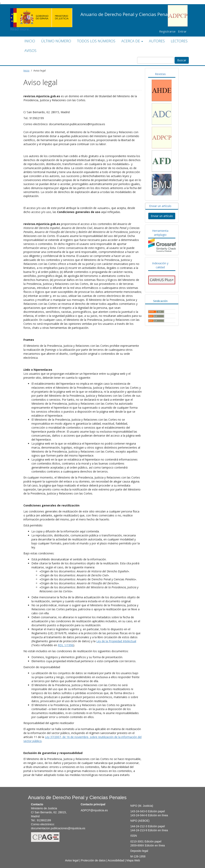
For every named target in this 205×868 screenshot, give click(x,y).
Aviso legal (72, 860)
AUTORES (157, 41)
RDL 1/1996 (66, 645)
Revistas (160, 74)
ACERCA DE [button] (132, 41)
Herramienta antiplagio (160, 233)
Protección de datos (93, 860)
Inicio (26, 71)
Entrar (182, 31)
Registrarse (167, 31)
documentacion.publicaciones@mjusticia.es (58, 828)
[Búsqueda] (155, 60)
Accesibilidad (116, 860)
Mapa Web (133, 860)
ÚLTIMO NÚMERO (56, 41)
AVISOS (30, 51)
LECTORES (179, 41)
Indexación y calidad (160, 265)
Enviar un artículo (160, 206)
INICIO (30, 41)
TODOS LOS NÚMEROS (96, 41)
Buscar (182, 60)
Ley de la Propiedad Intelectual (116, 641)
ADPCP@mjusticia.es (94, 810)
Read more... (41, 11)
